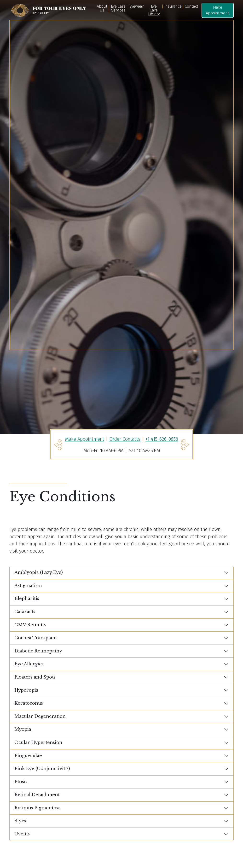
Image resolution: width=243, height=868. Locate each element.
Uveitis (22, 834)
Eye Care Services (118, 8)
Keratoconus (29, 703)
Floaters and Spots (35, 677)
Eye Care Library (154, 10)
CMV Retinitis (30, 625)
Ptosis (21, 782)
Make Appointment (217, 10)
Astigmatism (28, 586)
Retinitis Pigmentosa (38, 808)
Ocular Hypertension (38, 742)
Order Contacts (125, 439)
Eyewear (136, 6)
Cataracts (25, 612)
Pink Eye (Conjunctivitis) (42, 769)
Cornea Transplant (36, 638)
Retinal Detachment (37, 795)
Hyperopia (26, 690)
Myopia (23, 729)
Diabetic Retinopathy (38, 651)
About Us (102, 8)
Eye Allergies (29, 664)
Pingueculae (28, 756)
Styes (20, 821)
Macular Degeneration (40, 716)
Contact (191, 6)
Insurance (173, 6)
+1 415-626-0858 (162, 439)
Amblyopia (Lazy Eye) (39, 572)
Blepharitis (27, 599)
